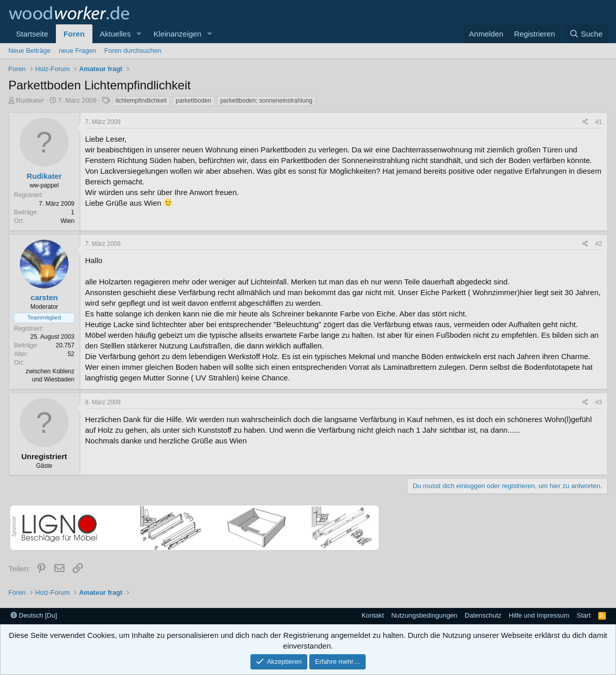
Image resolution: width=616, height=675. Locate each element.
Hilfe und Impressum (539, 615)
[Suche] (586, 34)
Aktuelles (116, 34)
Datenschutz (483, 615)
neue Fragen (78, 51)
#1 (598, 122)
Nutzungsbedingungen (424, 615)
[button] (139, 34)
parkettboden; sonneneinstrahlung (266, 101)
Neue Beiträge (30, 51)
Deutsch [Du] (34, 615)
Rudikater (30, 100)
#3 (598, 402)
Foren (74, 34)
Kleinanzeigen (177, 34)
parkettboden (193, 101)
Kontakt (373, 615)
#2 (598, 244)
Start (584, 615)
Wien (67, 221)
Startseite (32, 34)
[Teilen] (585, 122)
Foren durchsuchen (133, 51)
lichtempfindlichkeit (141, 101)
